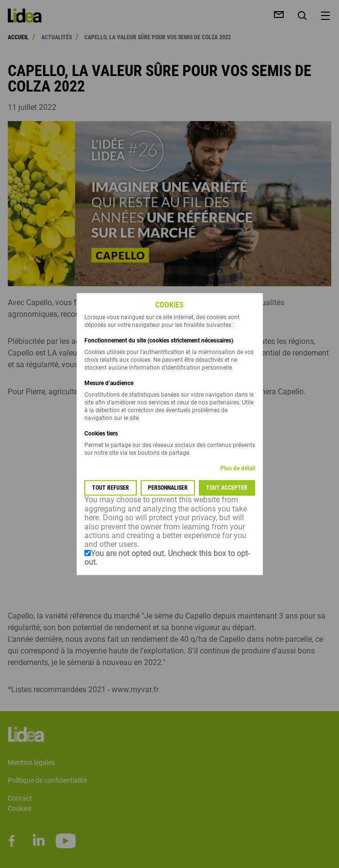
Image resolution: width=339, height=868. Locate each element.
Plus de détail (238, 469)
